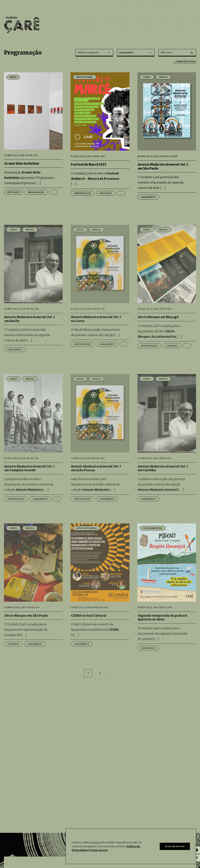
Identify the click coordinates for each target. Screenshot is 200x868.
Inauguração (36, 192)
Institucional (85, 77)
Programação (90, 29)
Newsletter (171, 9)
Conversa (172, 361)
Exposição (14, 192)
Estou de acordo (175, 846)
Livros (166, 29)
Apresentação (83, 193)
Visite (155, 9)
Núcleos (139, 9)
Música (163, 77)
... (53, 192)
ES (194, 9)
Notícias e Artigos (118, 29)
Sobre (123, 9)
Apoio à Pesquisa (86, 543)
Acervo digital (146, 29)
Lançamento (148, 197)
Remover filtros (185, 62)
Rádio (181, 29)
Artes (13, 77)
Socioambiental (153, 543)
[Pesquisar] (194, 29)
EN (185, 9)
